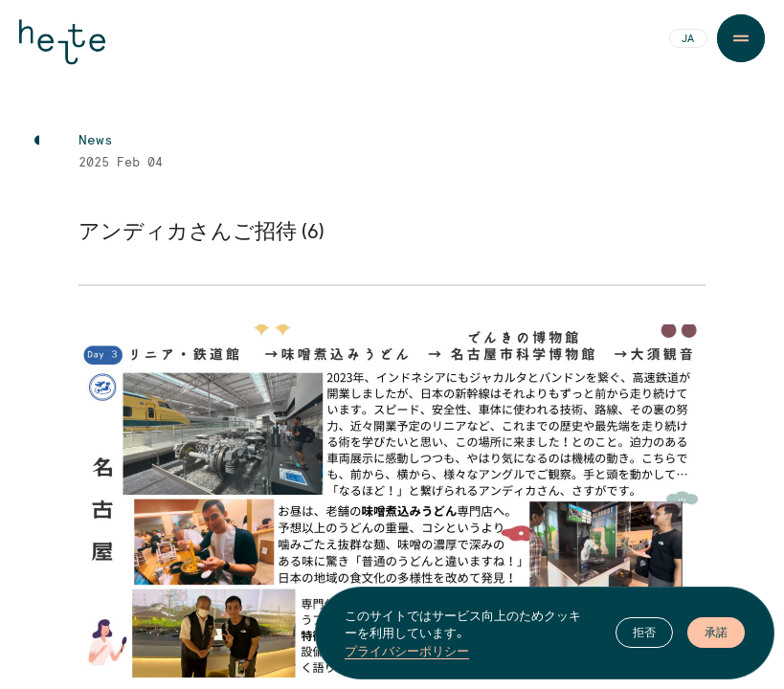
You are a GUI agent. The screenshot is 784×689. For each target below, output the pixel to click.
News (96, 141)
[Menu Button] (741, 38)
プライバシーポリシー (407, 651)
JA (688, 39)
